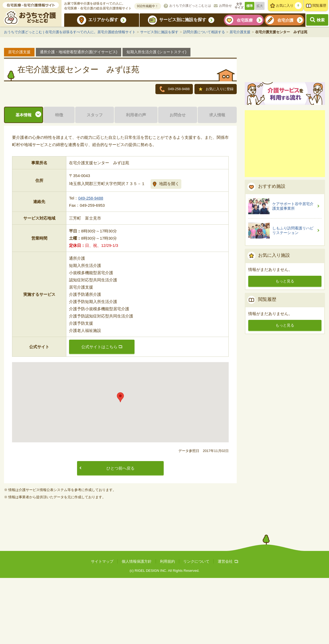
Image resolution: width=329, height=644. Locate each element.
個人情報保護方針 (137, 627)
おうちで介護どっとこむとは (190, 6)
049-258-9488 (91, 264)
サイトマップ (102, 627)
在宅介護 (285, 20)
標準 (250, 6)
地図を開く (169, 250)
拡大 (260, 6)
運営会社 (228, 627)
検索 (321, 20)
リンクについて (196, 627)
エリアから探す (103, 20)
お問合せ (225, 6)
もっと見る (285, 343)
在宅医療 (245, 20)
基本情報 (24, 181)
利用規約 (167, 627)
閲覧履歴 (319, 5)
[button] (120, 463)
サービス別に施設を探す (183, 20)
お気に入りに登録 (216, 89)
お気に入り (289, 6)
